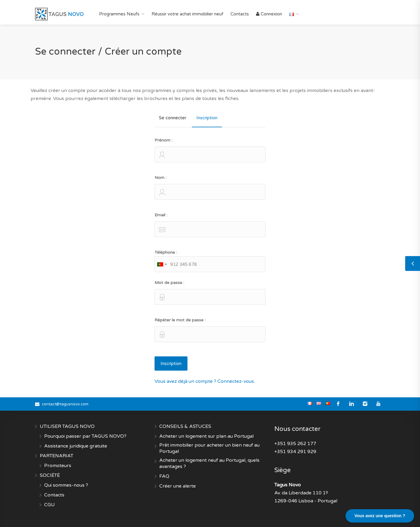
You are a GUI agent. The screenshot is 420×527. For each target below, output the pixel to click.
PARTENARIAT (57, 456)
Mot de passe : (210, 292)
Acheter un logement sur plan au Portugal (206, 436)
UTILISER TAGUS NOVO (67, 426)
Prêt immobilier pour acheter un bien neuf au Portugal (209, 448)
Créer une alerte (178, 486)
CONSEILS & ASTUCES (185, 426)
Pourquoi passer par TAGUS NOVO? (85, 436)
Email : (210, 225)
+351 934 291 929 (295, 452)
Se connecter (173, 118)
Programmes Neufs (119, 14)
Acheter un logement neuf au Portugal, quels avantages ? (209, 463)
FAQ (164, 476)
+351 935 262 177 (295, 444)
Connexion (269, 14)
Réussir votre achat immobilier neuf (187, 14)
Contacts (240, 14)
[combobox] (162, 264)
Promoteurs (58, 466)
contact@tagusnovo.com (65, 404)
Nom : (210, 187)
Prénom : (210, 150)
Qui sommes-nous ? (66, 485)
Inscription (207, 118)
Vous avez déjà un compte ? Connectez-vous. (205, 381)
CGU (50, 505)
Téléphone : (210, 261)
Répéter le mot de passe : (210, 330)
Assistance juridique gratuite (76, 446)
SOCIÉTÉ (50, 475)
